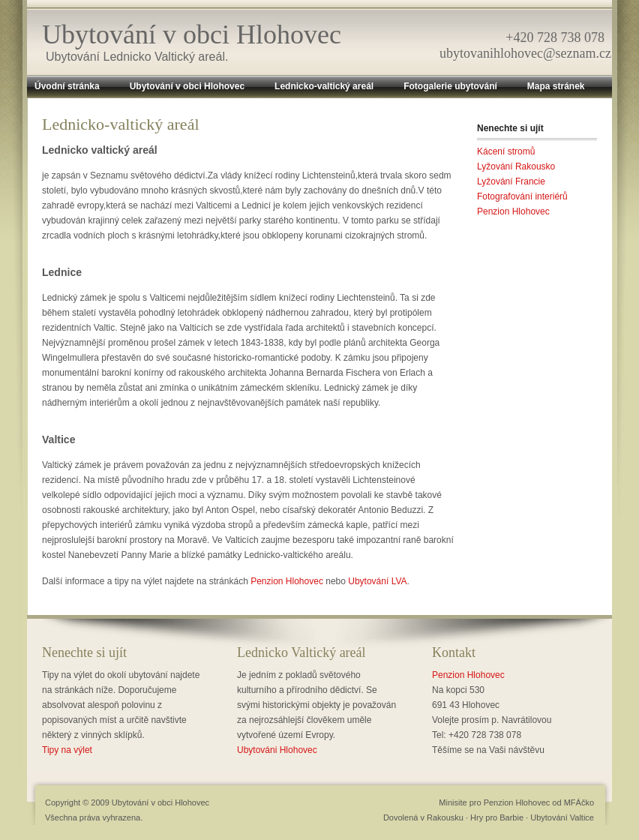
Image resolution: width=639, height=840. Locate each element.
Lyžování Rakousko (516, 166)
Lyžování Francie (511, 181)
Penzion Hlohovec (287, 581)
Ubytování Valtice (562, 817)
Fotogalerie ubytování (450, 86)
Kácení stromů (506, 151)
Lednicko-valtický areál (324, 86)
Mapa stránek (556, 86)
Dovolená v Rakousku (423, 817)
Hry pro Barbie (497, 817)
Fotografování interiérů (522, 196)
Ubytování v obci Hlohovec (192, 34)
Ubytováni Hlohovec (277, 750)
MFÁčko (579, 802)
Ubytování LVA (377, 581)
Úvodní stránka (67, 86)
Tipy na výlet (67, 750)
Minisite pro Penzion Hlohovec (494, 802)
